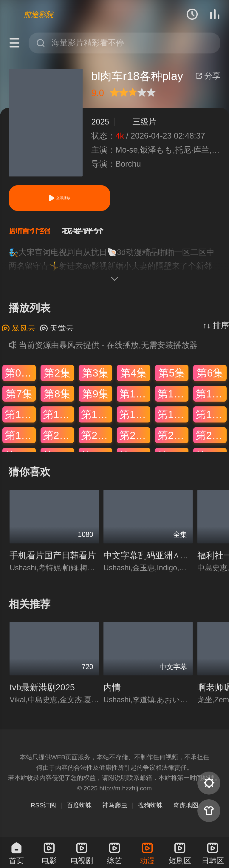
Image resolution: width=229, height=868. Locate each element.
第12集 (211, 399)
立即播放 (59, 198)
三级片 (144, 122)
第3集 (95, 379)
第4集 (133, 379)
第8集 (57, 399)
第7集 (19, 399)
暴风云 (19, 335)
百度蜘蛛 (79, 811)
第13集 (20, 420)
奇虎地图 (186, 811)
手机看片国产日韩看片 (53, 561)
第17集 (173, 420)
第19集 (20, 441)
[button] (35, 234)
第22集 (135, 441)
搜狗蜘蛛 (150, 811)
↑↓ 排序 (216, 331)
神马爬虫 (115, 811)
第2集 (57, 379)
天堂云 (57, 335)
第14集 (58, 420)
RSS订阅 (43, 811)
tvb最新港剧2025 (42, 693)
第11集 (173, 399)
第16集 (135, 420)
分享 (208, 76)
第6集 (210, 379)
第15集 (97, 420)
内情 (112, 693)
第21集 (97, 441)
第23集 (173, 441)
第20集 (58, 441)
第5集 (172, 379)
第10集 (135, 399)
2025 (100, 122)
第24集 (211, 441)
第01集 (20, 379)
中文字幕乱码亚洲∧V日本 (153, 561)
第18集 (211, 420)
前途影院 (38, 14)
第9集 (95, 399)
